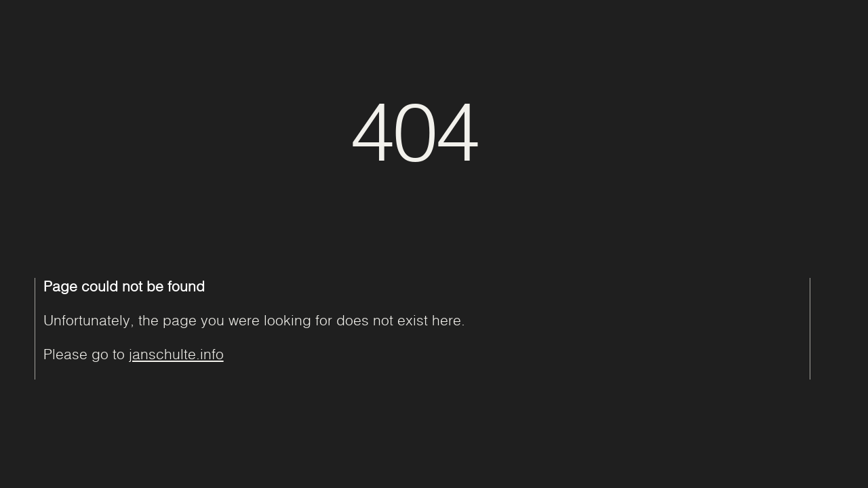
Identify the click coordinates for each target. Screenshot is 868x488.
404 (414, 129)
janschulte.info (176, 354)
